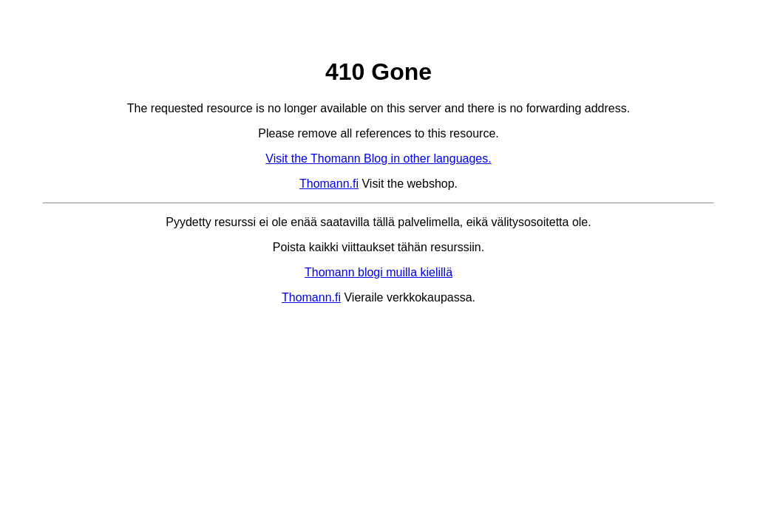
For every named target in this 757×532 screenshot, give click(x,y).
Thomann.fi (329, 184)
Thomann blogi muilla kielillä (378, 272)
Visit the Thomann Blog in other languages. (378, 158)
